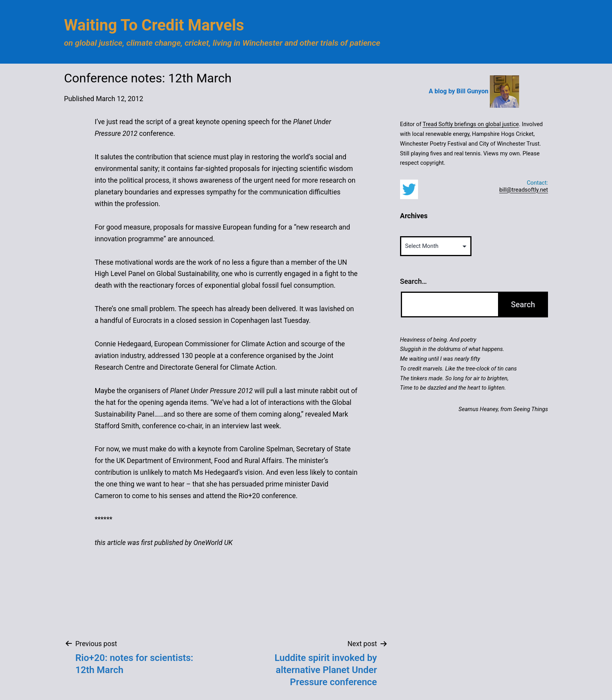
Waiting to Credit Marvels (154, 25)
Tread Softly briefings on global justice (471, 124)
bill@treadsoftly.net (524, 190)
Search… (414, 281)
